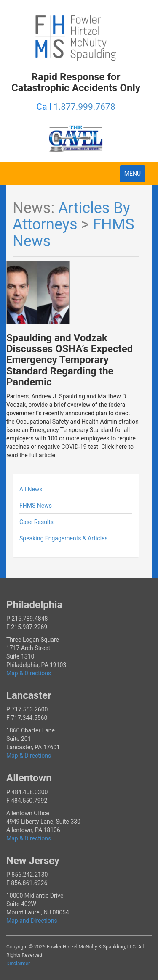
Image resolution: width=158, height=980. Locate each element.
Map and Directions (32, 921)
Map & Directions (29, 673)
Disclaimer (18, 964)
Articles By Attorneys (71, 216)
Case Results (36, 522)
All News (31, 489)
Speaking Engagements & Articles (64, 538)
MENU (135, 175)
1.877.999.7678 (84, 107)
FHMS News (36, 506)
